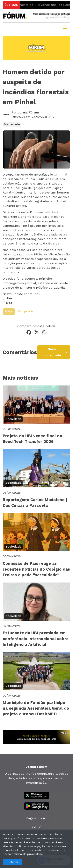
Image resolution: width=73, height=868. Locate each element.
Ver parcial (26, 311)
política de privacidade (27, 854)
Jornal (36, 827)
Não (9, 303)
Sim (9, 298)
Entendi (13, 862)
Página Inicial (36, 818)
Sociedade (12, 124)
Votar (9, 311)
